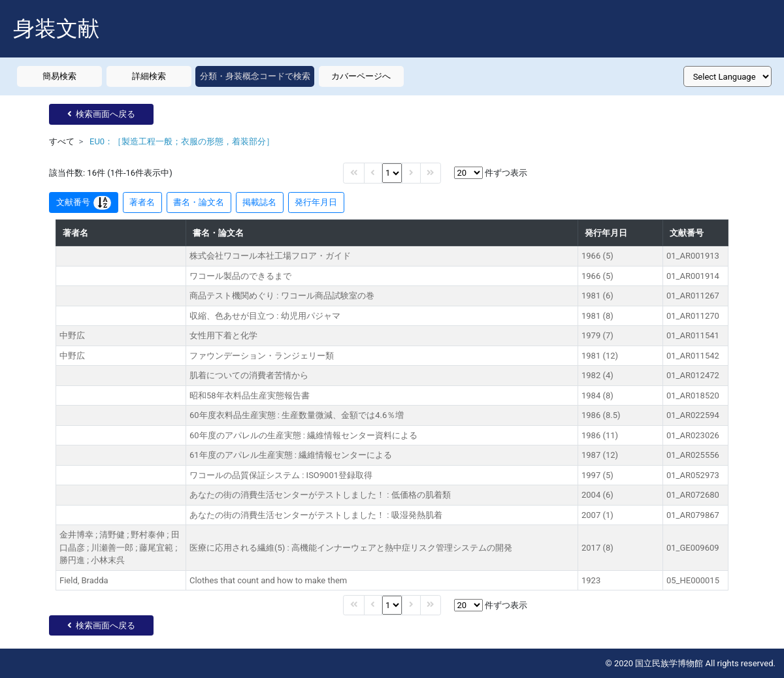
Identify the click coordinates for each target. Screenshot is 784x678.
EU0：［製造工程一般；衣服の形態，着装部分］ (182, 141)
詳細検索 (149, 76)
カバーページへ (361, 76)
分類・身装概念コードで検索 (255, 76)
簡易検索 (59, 76)
